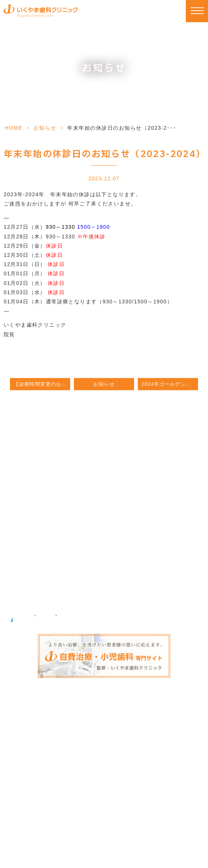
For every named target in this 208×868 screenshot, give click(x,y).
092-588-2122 (102, 487)
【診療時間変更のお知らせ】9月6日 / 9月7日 (42, 384)
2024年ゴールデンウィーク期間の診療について (170, 384)
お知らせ (45, 128)
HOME (14, 128)
